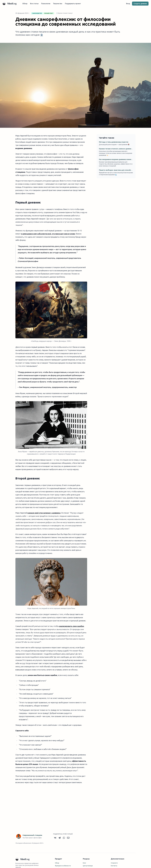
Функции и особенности (63, 866)
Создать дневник (140, 4)
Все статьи (35, 4)
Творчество (58, 4)
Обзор (26, 4)
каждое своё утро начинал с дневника (44, 514)
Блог (84, 864)
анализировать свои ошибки (72, 627)
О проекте (114, 864)
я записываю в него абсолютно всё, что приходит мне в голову (48, 234)
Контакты (114, 866)
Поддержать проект (74, 4)
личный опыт (49, 14)
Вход (127, 4)
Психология (46, 4)
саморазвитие (37, 14)
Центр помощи (88, 866)
